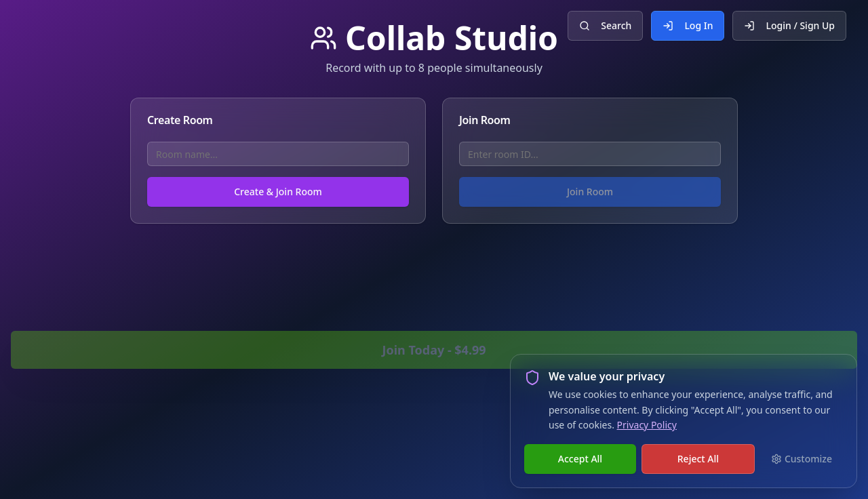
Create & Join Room (278, 192)
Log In (688, 25)
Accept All (580, 459)
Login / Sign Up (789, 25)
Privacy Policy (647, 425)
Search (605, 25)
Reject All (698, 459)
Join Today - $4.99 (434, 350)
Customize (802, 459)
